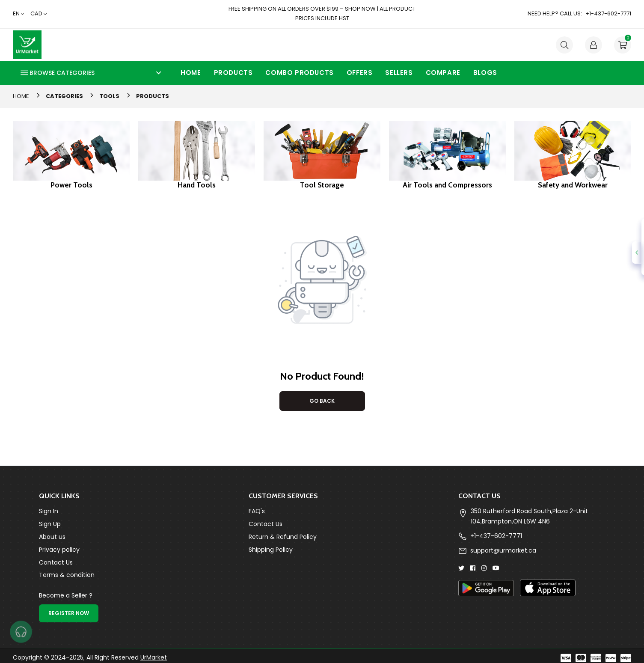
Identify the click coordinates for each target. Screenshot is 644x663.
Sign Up (50, 524)
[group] (71, 155)
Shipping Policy (271, 550)
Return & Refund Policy (283, 537)
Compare (443, 73)
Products (233, 73)
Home (191, 73)
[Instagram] (484, 568)
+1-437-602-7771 (496, 536)
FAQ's (257, 511)
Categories (64, 96)
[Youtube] (496, 568)
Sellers (399, 73)
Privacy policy (59, 550)
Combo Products (299, 73)
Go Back (322, 401)
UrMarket (154, 657)
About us (52, 537)
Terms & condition (67, 575)
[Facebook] (473, 568)
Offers (360, 73)
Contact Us (56, 562)
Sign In (49, 511)
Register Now (69, 613)
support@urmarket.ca (503, 550)
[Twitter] (461, 568)
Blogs (485, 73)
